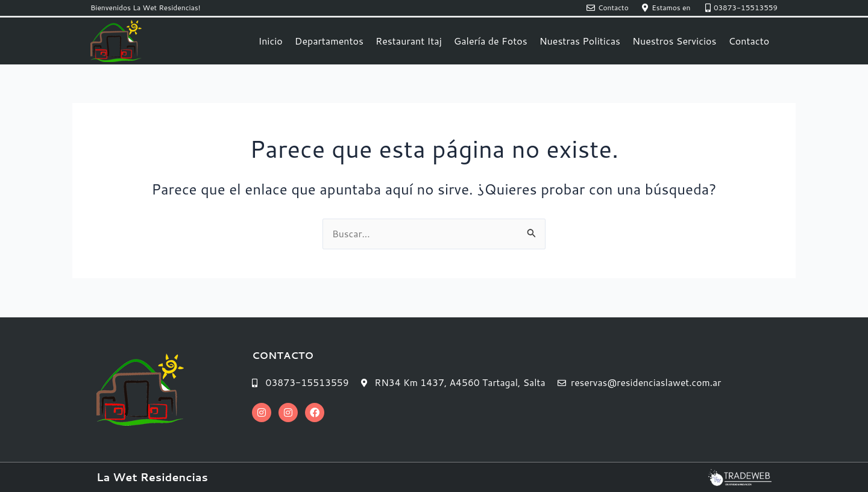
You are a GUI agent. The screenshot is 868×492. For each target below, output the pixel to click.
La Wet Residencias (152, 477)
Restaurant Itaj (409, 41)
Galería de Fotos (491, 41)
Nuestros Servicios (674, 41)
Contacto (749, 41)
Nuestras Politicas (580, 41)
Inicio (270, 41)
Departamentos (329, 41)
